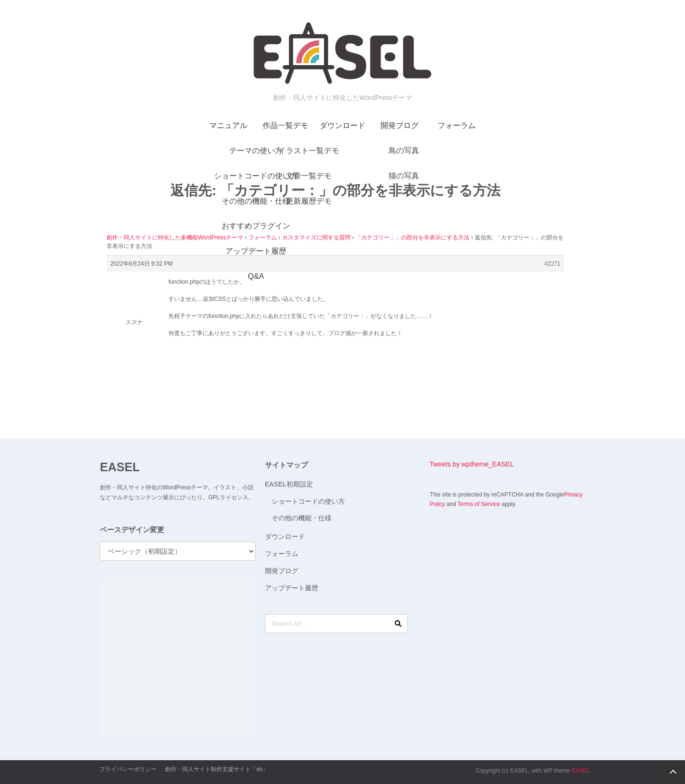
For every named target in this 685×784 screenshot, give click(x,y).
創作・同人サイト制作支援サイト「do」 (217, 769)
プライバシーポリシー (128, 769)
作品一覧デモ (285, 125)
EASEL (120, 467)
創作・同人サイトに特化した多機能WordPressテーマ (175, 238)
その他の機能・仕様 (302, 518)
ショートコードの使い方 (308, 501)
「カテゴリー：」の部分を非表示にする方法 (412, 238)
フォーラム (457, 125)
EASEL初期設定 (289, 484)
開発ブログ (400, 125)
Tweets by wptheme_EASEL (472, 464)
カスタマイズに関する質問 (316, 238)
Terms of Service (479, 504)
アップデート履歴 (292, 588)
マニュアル (228, 125)
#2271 (553, 264)
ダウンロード (342, 125)
